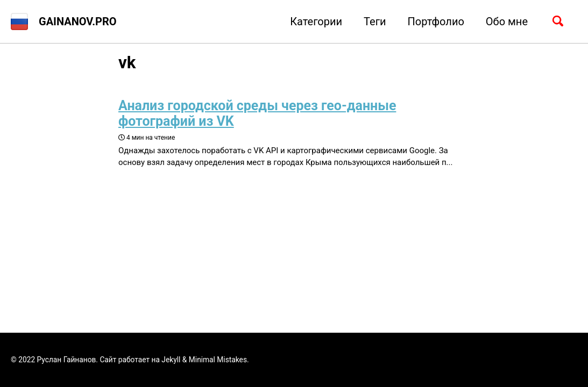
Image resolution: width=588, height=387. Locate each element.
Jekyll (171, 360)
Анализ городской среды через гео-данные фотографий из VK (257, 113)
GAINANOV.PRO (78, 21)
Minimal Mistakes (218, 360)
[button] (19, 21)
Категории (316, 21)
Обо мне (507, 21)
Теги (375, 21)
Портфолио (436, 21)
